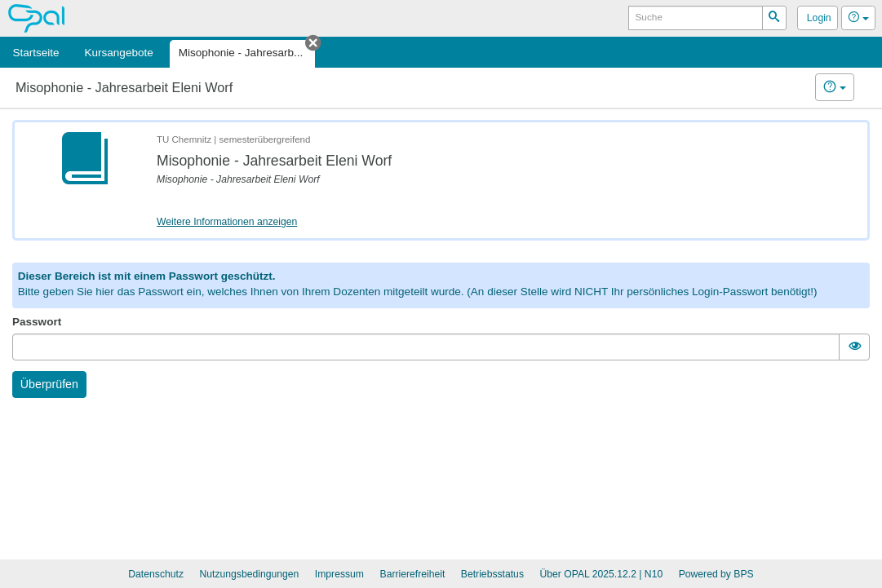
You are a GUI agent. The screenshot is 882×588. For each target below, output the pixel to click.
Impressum (339, 574)
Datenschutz (156, 574)
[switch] (854, 347)
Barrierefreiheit (413, 574)
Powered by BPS (716, 574)
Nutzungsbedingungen (249, 574)
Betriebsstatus (492, 574)
